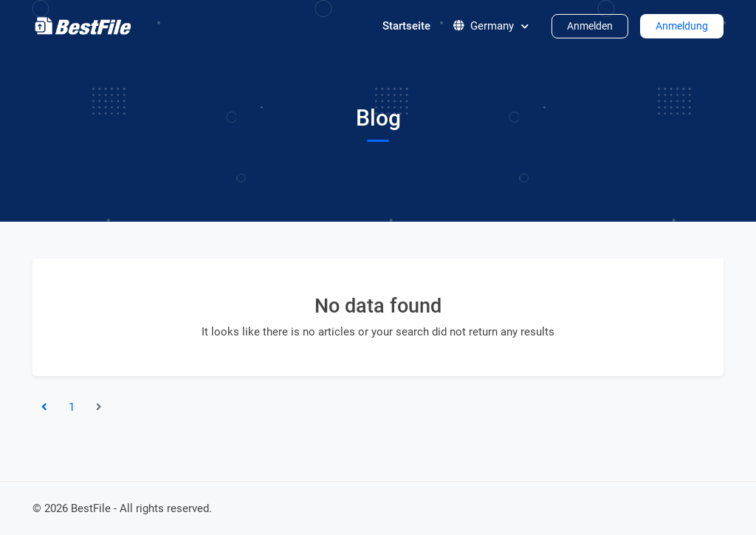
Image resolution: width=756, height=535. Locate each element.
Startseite (406, 26)
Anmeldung (682, 26)
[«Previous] (44, 408)
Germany (491, 26)
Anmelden (590, 26)
